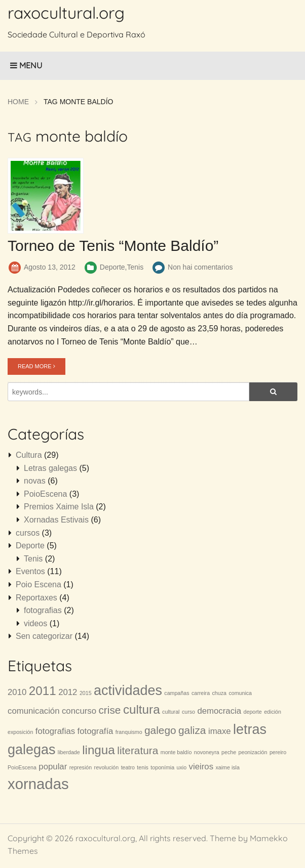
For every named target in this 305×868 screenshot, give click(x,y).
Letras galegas (50, 468)
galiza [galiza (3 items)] (192, 730)
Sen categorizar (44, 636)
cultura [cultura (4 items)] (142, 709)
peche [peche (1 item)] (229, 752)
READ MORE (36, 366)
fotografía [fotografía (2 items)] (96, 731)
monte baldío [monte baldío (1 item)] (176, 752)
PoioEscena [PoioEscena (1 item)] (22, 767)
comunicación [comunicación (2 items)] (34, 711)
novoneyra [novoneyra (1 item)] (207, 752)
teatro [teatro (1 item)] (128, 767)
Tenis (135, 267)
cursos (28, 533)
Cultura (29, 455)
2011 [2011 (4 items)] (43, 691)
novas (35, 481)
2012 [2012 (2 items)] (68, 692)
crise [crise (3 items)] (109, 710)
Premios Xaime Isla (59, 507)
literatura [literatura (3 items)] (138, 750)
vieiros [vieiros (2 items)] (201, 767)
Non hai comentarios (200, 267)
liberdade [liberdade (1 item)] (69, 752)
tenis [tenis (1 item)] (143, 767)
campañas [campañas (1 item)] (177, 693)
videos (35, 623)
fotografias (43, 610)
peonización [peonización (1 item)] (253, 752)
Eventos (30, 571)
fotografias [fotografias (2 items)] (55, 731)
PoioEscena (45, 494)
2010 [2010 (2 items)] (17, 692)
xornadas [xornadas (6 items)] (38, 784)
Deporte (112, 267)
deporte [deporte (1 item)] (253, 712)
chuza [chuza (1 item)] (219, 693)
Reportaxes (36, 598)
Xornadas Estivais (56, 520)
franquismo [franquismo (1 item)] (129, 732)
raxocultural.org (66, 13)
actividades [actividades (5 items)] (128, 690)
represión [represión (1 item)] (81, 767)
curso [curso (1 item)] (188, 712)
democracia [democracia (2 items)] (219, 711)
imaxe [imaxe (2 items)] (220, 731)
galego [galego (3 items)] (160, 730)
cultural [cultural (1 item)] (171, 712)
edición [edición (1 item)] (273, 712)
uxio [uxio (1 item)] (182, 767)
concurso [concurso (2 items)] (79, 711)
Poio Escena (39, 584)
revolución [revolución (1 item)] (107, 767)
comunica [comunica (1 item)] (240, 693)
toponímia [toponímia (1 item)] (162, 767)
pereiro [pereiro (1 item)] (278, 752)
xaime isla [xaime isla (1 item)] (228, 767)
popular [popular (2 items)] (53, 767)
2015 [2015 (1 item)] (86, 693)
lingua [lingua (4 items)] (99, 750)
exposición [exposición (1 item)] (20, 732)
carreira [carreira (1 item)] (201, 693)
